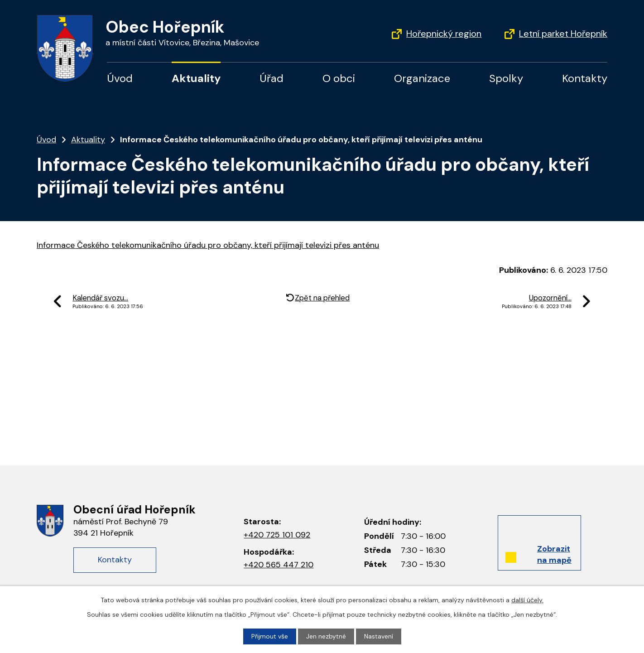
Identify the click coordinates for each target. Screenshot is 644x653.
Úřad (272, 78)
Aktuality (196, 78)
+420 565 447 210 (279, 565)
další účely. (527, 600)
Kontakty (585, 78)
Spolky (506, 78)
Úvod (120, 78)
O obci (339, 78)
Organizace (422, 78)
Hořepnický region (444, 34)
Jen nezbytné (326, 636)
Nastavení (379, 636)
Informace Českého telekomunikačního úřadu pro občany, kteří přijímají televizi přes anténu (208, 245)
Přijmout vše (270, 636)
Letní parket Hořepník (563, 34)
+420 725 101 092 (277, 535)
